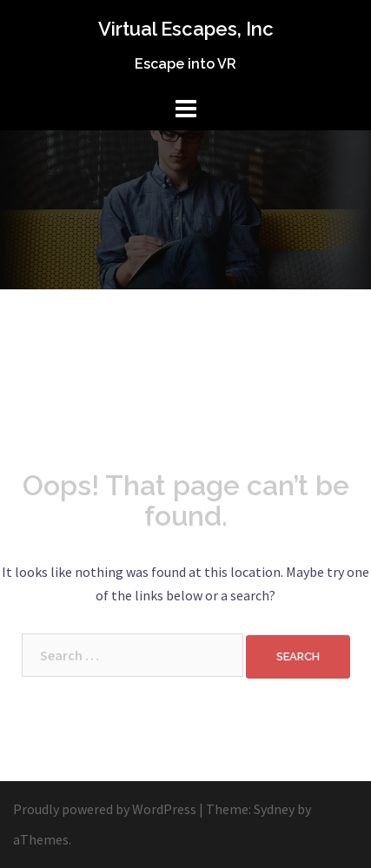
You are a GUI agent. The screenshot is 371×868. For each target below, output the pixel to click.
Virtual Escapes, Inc (186, 29)
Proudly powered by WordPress (105, 809)
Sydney (274, 809)
